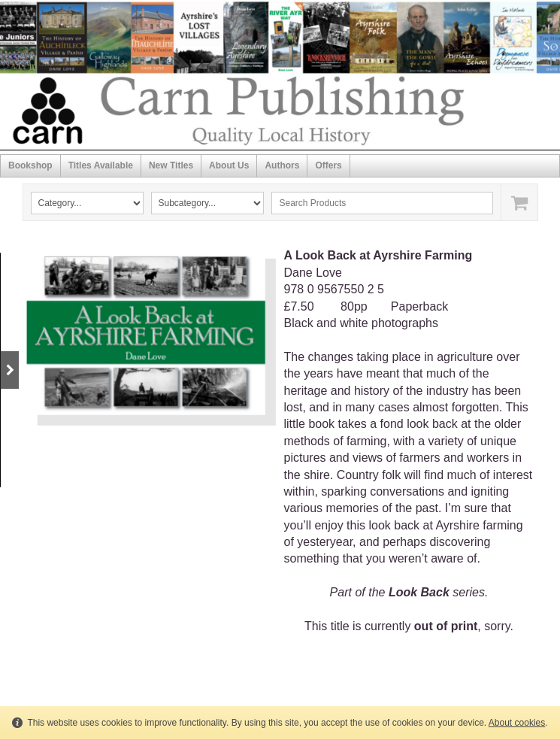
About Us (229, 165)
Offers (328, 165)
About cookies (517, 723)
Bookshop (30, 165)
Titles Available (101, 165)
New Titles (171, 165)
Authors (282, 165)
